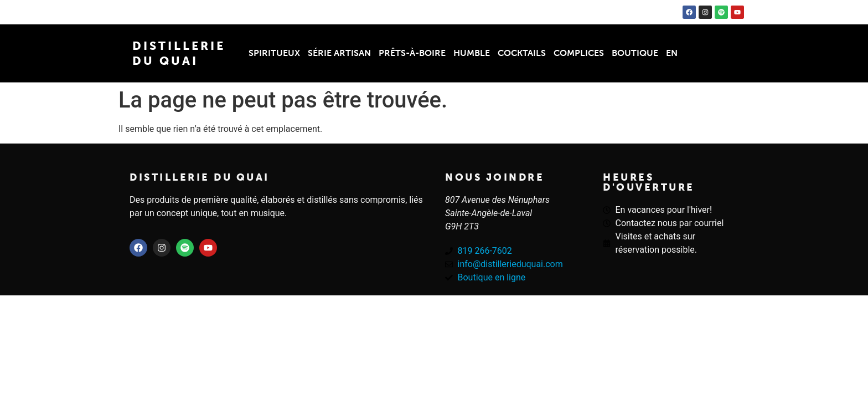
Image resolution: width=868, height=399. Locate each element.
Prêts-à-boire (412, 53)
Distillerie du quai (200, 177)
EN (672, 53)
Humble (472, 53)
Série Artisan (339, 53)
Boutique (635, 53)
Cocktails (522, 53)
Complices (579, 53)
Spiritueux (274, 53)
